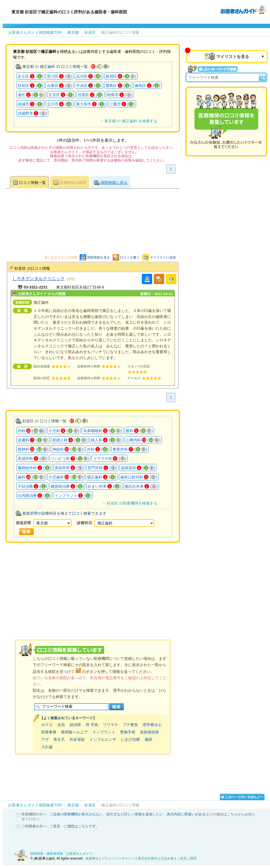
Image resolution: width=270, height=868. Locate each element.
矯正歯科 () (102, 477)
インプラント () (73, 496)
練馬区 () (147, 86)
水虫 (61, 725)
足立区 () (30, 76)
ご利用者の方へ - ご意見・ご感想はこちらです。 (60, 826)
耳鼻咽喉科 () (102, 431)
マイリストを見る (233, 57)
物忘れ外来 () (141, 486)
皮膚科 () (33, 440)
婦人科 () (106, 440)
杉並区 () (30, 86)
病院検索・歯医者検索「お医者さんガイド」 (63, 854)
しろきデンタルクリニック (38, 278)
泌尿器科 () (138, 468)
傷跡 (148, 739)
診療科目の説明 (73, 183)
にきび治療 (130, 739)
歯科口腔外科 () (139, 477)
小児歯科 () (66, 477)
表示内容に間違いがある (186, 814)
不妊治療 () (32, 486)
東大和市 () (91, 104)
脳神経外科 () (34, 468)
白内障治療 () (34, 496)
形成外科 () (32, 459)
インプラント (104, 732)
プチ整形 (130, 725)
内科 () (31, 431)
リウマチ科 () (109, 459)
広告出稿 (167, 858)
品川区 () (89, 76)
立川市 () (60, 104)
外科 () (98, 449)
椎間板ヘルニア (74, 732)
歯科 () (31, 477)
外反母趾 (77, 739)
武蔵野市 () (32, 113)
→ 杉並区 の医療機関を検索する (129, 503)
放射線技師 (149, 732)
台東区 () (60, 86)
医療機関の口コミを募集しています (226, 122)
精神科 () (33, 449)
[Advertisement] (105, 584)
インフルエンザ (103, 739)
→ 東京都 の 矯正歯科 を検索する (128, 121)
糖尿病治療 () (67, 486)
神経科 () (68, 449)
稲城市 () (30, 104)
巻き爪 (59, 739)
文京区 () (61, 95)
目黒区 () (90, 95)
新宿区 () (121, 76)
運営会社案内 (148, 858)
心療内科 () (143, 440)
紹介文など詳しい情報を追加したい (135, 814)
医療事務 (49, 732)
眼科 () (139, 431)
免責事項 (92, 858)
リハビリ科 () (70, 459)
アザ (45, 739)
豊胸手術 (128, 732)
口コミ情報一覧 (32, 183)
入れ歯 (47, 747)
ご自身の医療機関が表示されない (76, 814)
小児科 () (64, 431)
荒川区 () (60, 76)
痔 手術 (92, 725)
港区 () (31, 95)
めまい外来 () (104, 486)
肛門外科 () (102, 468)
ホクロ (47, 725)
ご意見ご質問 (187, 858)
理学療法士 (152, 725)
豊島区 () (118, 86)
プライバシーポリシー (118, 858)
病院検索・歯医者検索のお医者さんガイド (244, 9)
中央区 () (89, 86)
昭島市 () (120, 95)
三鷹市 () (122, 104)
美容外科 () (69, 468)
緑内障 (75, 725)
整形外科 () (130, 449)
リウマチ (110, 725)
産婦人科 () (70, 440)
